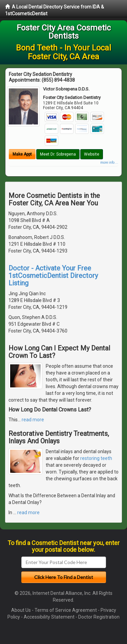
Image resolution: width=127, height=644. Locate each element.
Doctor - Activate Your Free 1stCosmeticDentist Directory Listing (53, 276)
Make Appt (22, 154)
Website (92, 154)
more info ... (109, 163)
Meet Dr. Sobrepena (58, 154)
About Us (21, 610)
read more (33, 420)
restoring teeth (96, 458)
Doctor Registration (99, 617)
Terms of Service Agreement (66, 610)
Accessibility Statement (49, 617)
